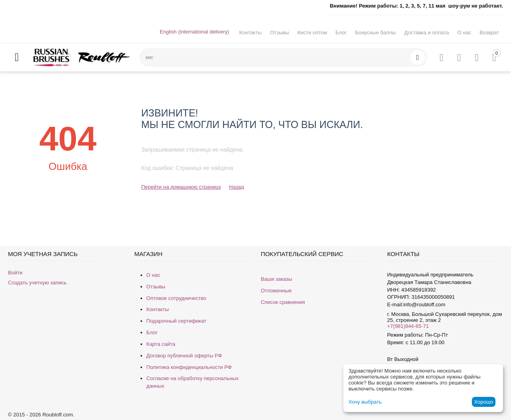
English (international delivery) (194, 32)
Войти (15, 273)
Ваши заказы (276, 279)
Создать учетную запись (37, 283)
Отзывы (279, 33)
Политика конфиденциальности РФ (189, 367)
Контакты (250, 33)
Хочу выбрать (365, 402)
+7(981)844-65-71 (408, 326)
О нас (464, 33)
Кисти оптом (312, 33)
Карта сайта (161, 344)
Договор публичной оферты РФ (184, 356)
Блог (341, 33)
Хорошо (483, 402)
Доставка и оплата (426, 33)
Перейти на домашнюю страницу (181, 187)
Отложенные (276, 291)
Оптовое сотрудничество (176, 298)
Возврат (489, 33)
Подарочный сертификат (176, 321)
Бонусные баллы (375, 33)
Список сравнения (283, 302)
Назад (237, 187)
